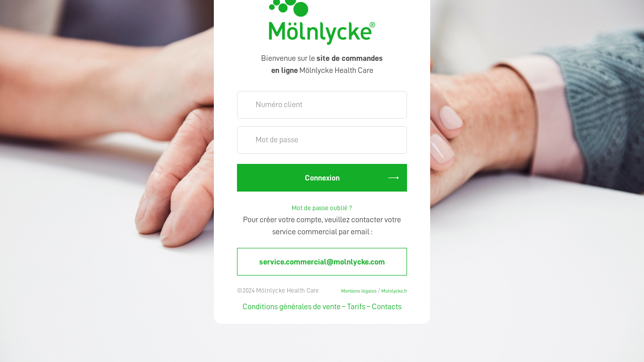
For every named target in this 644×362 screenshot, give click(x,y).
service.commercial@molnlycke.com (322, 262)
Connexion (322, 178)
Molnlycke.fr (394, 291)
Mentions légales (359, 291)
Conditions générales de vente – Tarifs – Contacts (322, 307)
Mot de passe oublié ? (322, 208)
